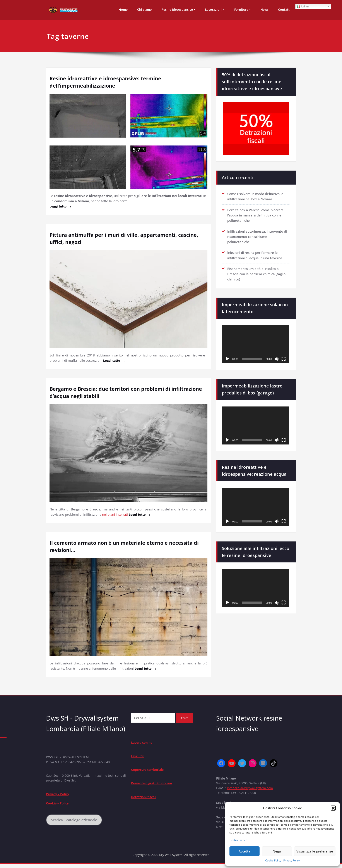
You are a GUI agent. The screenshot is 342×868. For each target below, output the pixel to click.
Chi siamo (144, 10)
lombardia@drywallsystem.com (251, 789)
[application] (256, 343)
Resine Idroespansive (177, 10)
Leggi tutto (59, 206)
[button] (333, 808)
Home (123, 10)
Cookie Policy (273, 860)
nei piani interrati (115, 514)
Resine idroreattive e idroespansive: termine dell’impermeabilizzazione (107, 82)
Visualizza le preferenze (315, 851)
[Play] (227, 358)
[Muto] (277, 358)
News (264, 10)
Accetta (245, 851)
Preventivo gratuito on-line (154, 785)
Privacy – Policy (59, 796)
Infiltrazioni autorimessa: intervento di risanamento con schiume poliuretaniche (257, 236)
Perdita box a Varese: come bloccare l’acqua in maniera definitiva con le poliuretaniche (256, 215)
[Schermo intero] (284, 358)
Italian (303, 6)
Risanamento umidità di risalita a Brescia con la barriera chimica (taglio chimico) (256, 273)
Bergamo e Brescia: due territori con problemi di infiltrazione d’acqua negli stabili (112, 392)
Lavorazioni (214, 10)
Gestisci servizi (239, 840)
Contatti (284, 10)
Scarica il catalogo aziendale (74, 822)
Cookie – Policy (58, 805)
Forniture (241, 10)
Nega (277, 851)
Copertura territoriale (149, 771)
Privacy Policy (292, 860)
